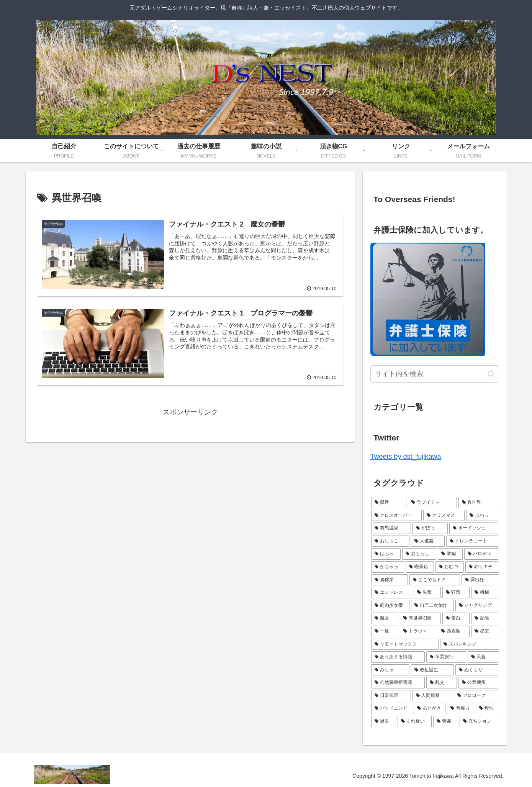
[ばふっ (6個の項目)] (386, 554)
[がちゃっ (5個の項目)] (388, 567)
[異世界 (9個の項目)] (478, 503)
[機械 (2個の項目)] (485, 593)
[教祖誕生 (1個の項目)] (432, 670)
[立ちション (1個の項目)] (479, 721)
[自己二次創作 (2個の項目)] (432, 606)
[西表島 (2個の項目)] (454, 631)
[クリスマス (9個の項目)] (444, 516)
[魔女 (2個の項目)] (385, 618)
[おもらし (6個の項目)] (419, 554)
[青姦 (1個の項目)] (446, 721)
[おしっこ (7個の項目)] (390, 541)
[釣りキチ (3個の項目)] (482, 567)
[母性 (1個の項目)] (487, 708)
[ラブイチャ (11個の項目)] (432, 503)
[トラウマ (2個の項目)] (418, 631)
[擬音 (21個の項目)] (389, 503)
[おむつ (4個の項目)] (450, 567)
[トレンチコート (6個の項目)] (472, 541)
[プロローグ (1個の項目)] (476, 696)
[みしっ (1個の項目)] (390, 670)
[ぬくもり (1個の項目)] (477, 670)
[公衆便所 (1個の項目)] (478, 683)
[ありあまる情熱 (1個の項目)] (398, 657)
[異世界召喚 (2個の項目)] (420, 618)
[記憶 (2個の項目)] (485, 618)
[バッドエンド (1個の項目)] (392, 708)
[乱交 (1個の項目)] (442, 683)
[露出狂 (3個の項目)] (480, 580)
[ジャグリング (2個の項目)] (477, 606)
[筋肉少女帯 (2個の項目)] (390, 606)
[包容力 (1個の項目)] (461, 708)
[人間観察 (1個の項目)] (432, 696)
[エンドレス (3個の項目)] (392, 593)
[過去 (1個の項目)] (384, 721)
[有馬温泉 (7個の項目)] (391, 528)
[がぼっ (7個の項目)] (430, 528)
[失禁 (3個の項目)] (427, 593)
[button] (491, 374)
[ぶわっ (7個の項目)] (482, 516)
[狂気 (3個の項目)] (456, 593)
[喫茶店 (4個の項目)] (420, 567)
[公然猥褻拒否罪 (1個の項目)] (398, 683)
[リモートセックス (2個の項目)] (405, 644)
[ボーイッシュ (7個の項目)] (474, 528)
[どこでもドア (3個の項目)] (435, 580)
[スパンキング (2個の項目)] (469, 644)
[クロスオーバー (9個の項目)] (396, 516)
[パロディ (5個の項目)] (481, 554)
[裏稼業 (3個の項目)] (390, 580)
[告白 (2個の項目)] (456, 618)
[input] (435, 374)
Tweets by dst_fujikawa (406, 457)
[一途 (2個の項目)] (385, 631)
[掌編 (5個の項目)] (450, 554)
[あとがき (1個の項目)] (430, 708)
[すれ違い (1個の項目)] (415, 721)
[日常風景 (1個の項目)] (391, 696)
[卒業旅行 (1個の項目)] (446, 657)
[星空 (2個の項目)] (485, 631)
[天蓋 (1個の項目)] (483, 657)
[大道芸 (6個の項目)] (428, 541)
